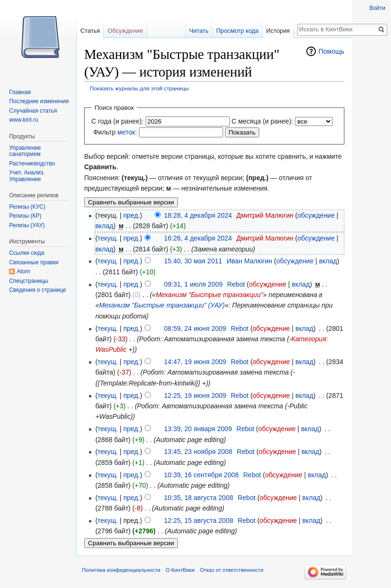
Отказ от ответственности (232, 570)
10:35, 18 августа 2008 (199, 498)
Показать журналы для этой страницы (139, 88)
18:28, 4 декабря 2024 (198, 215)
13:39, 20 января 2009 (198, 429)
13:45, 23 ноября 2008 (198, 452)
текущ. (108, 238)
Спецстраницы (29, 281)
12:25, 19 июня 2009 (195, 395)
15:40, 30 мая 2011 (193, 261)
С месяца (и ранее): (263, 121)
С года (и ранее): (117, 121)
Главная (20, 92)
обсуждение (316, 215)
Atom (23, 271)
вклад (104, 226)
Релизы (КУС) (27, 207)
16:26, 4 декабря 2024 (198, 238)
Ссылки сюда (27, 253)
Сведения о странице (38, 290)
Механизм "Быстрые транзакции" (209, 295)
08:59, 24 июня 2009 (195, 328)
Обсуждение (125, 31)
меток (126, 132)
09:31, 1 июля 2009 (193, 284)
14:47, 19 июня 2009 (195, 362)
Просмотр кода (237, 31)
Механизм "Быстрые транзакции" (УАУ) (162, 305)
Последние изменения (39, 101)
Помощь (332, 51)
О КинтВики (180, 570)
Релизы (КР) (25, 216)
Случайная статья (33, 111)
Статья (90, 31)
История (278, 31)
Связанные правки (34, 262)
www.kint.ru (24, 120)
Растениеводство (32, 164)
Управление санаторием (25, 151)
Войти (377, 8)
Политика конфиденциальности (121, 570)
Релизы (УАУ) (27, 225)
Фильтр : (115, 132)
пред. (132, 215)
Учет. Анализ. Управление (27, 176)
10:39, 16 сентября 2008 (201, 475)
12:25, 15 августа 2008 (199, 521)
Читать (199, 31)
